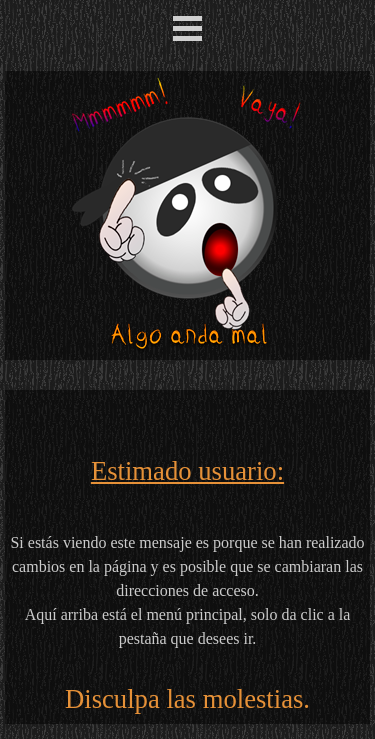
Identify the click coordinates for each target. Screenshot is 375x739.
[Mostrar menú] (188, 28)
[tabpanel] (187, 557)
